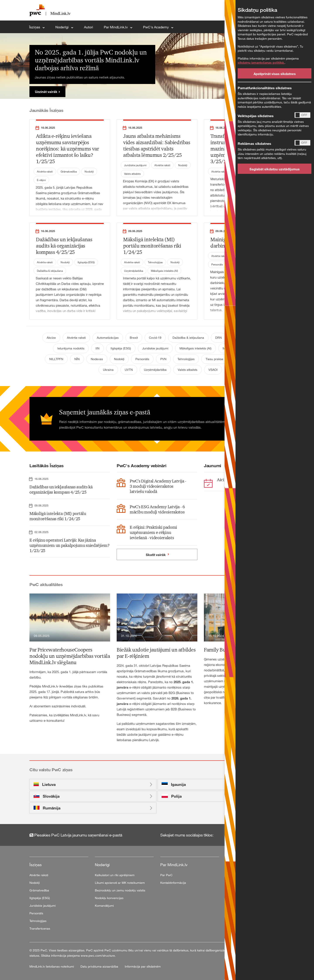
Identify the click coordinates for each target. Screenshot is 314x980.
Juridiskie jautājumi (135, 165)
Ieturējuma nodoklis (71, 348)
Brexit (134, 338)
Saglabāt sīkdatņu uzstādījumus (275, 169)
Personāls (217, 264)
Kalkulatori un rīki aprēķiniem (115, 875)
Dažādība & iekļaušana (50, 271)
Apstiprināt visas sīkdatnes (275, 74)
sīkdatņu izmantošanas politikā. (261, 62)
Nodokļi (89, 171)
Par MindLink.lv (116, 27)
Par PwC (166, 875)
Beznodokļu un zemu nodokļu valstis (120, 890)
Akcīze (51, 338)
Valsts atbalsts (132, 174)
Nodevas (97, 359)
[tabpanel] (157, 66)
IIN (97, 348)
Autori (89, 27)
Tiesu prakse (214, 359)
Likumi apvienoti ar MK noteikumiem (120, 883)
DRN (218, 338)
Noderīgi (62, 27)
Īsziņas (35, 27)
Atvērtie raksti (45, 171)
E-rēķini (41, 180)
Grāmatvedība (69, 171)
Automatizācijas (108, 338)
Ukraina (108, 370)
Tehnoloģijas (155, 262)
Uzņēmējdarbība (134, 271)
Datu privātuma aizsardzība (100, 966)
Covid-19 (155, 338)
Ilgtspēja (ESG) (86, 262)
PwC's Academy (156, 27)
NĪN (77, 359)
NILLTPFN (56, 359)
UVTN (129, 370)
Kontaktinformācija (173, 883)
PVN (163, 359)
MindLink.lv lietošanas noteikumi (52, 966)
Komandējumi (104, 906)
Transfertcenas (40, 928)
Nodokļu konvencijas (109, 898)
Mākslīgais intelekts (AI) (164, 271)
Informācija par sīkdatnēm (143, 966)
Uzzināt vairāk (46, 92)
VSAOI (213, 370)
